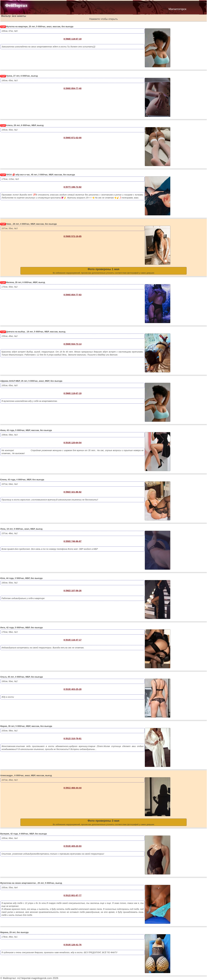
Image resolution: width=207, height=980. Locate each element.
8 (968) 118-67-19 (73, 39)
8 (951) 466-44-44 (73, 788)
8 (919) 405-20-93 (73, 846)
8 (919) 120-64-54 (73, 443)
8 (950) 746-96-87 (73, 541)
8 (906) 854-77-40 (73, 88)
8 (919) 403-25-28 (73, 689)
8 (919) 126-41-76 (73, 945)
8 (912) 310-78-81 (73, 738)
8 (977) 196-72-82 (73, 187)
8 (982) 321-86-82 (73, 492)
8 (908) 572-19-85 (73, 236)
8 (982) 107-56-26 (73, 590)
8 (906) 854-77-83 (73, 295)
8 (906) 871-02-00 (73, 138)
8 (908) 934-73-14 (73, 344)
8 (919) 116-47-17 (73, 640)
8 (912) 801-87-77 (73, 895)
